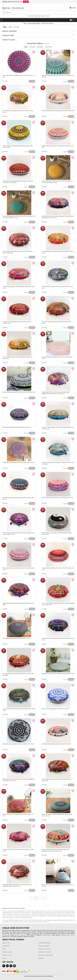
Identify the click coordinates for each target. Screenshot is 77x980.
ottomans (63, 935)
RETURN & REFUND (46, 955)
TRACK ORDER (44, 946)
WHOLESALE (7, 952)
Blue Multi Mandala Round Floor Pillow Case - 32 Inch (16, 638)
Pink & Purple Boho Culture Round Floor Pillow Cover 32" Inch (58, 498)
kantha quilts (47, 935)
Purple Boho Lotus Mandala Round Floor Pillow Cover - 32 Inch (19, 462)
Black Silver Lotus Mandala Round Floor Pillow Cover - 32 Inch (18, 744)
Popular (32, 47)
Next (45, 898)
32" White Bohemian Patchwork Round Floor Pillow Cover (56, 744)
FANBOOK (6, 946)
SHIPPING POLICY (45, 952)
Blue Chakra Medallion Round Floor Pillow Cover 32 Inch (17, 427)
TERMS (41, 958)
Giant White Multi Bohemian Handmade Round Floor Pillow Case (58, 111)
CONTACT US (7, 955)
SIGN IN (48, 16)
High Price (48, 47)
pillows (17, 935)
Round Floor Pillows (48, 24)
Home (25, 24)
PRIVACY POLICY (45, 949)
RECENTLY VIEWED (40, 16)
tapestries (23, 935)
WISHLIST (31, 16)
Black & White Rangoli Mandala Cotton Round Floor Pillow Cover (19, 392)
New (26, 47)
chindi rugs (6, 935)
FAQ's (4, 949)
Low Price (40, 47)
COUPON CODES (44, 943)
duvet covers (70, 935)
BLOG (4, 958)
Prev (32, 898)
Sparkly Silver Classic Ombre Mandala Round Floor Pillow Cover (58, 674)
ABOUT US (6, 943)
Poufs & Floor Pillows (34, 24)
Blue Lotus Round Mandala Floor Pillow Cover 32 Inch (55, 709)
